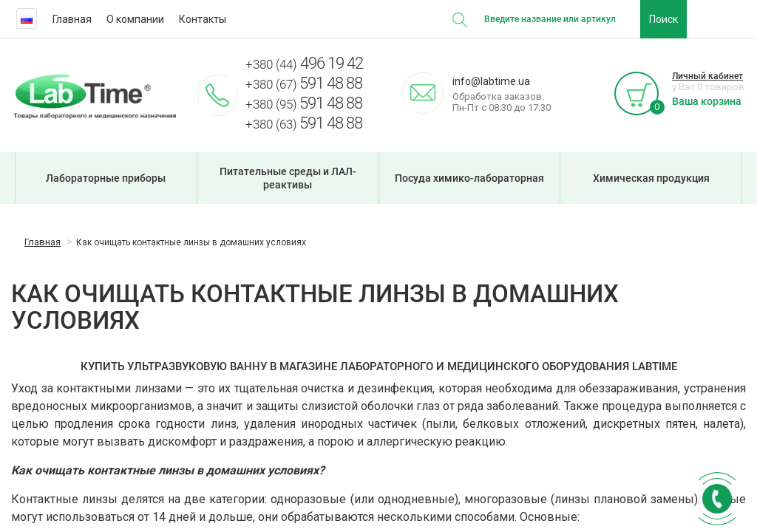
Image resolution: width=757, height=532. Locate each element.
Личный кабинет (707, 76)
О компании (135, 19)
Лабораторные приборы (106, 178)
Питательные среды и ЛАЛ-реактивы (288, 178)
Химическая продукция (651, 178)
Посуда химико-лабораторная (469, 178)
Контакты (203, 19)
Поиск (663, 19)
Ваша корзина (707, 101)
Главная (72, 19)
